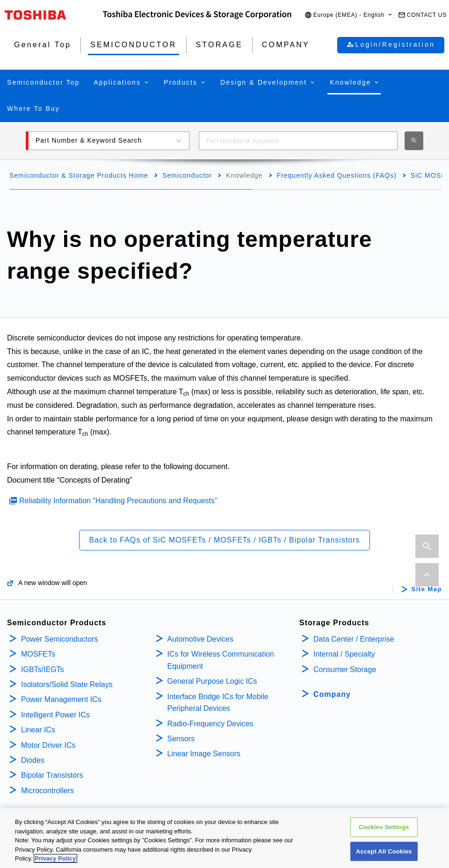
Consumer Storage (345, 669)
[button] (349, 15)
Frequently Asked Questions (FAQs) (337, 175)
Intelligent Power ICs (55, 715)
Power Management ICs (61, 699)
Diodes (33, 760)
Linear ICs (38, 730)
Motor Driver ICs (48, 745)
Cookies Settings (384, 829)
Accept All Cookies (384, 853)
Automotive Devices (200, 639)
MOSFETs (38, 654)
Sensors (181, 739)
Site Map (427, 589)
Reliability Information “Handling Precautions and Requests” (118, 501)
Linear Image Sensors (204, 754)
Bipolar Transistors (52, 775)
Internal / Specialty (344, 654)
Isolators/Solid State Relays (67, 684)
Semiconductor (187, 175)
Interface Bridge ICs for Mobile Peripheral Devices (218, 703)
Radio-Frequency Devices (210, 724)
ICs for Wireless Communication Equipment (221, 660)
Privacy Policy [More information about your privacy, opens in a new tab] (55, 861)
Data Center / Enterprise (354, 639)
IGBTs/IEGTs (43, 669)
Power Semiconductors (60, 639)
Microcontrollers (47, 791)
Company (332, 694)
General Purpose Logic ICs (212, 681)
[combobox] (298, 141)
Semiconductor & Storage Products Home (79, 175)
